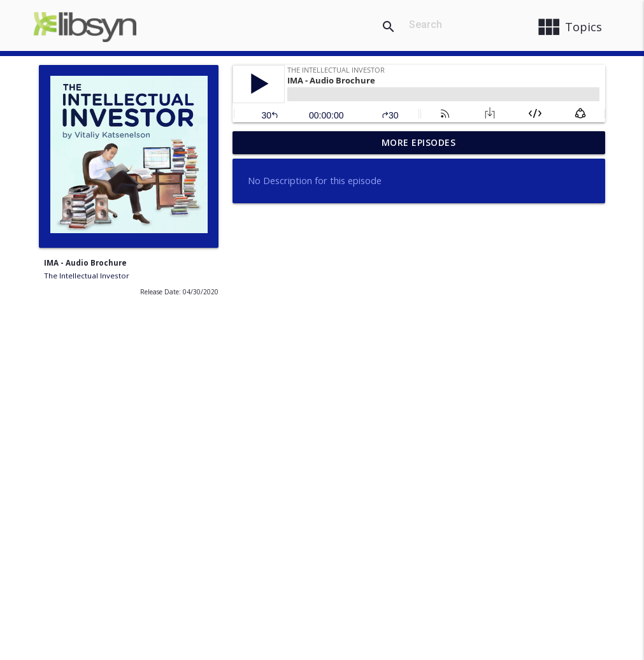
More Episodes (419, 142)
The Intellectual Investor (87, 276)
